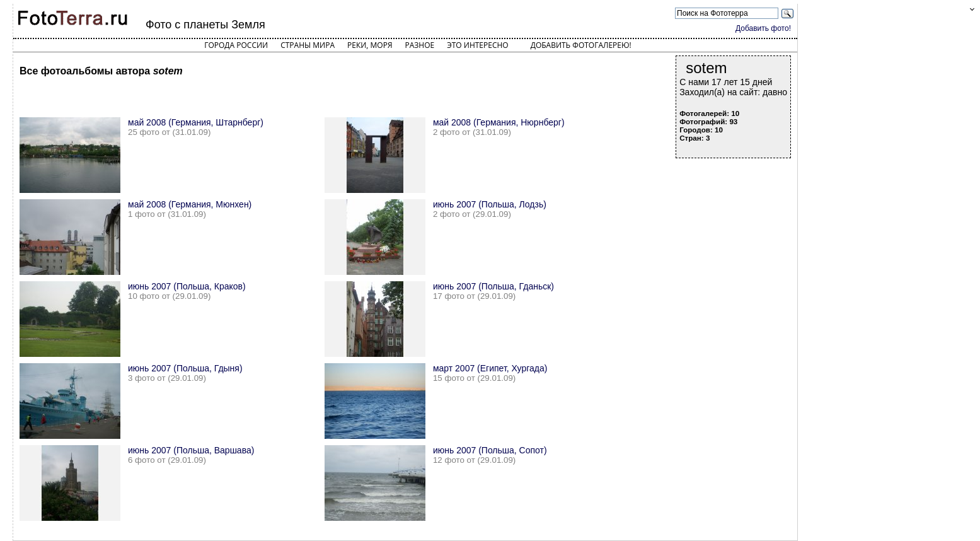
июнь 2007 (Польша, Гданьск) (493, 286)
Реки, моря (370, 45)
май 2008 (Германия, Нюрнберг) (499, 122)
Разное (420, 45)
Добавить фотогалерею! (581, 45)
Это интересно (478, 45)
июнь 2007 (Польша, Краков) (187, 286)
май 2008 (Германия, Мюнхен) (190, 204)
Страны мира (308, 45)
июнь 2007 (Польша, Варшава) (191, 450)
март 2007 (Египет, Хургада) (490, 368)
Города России (236, 45)
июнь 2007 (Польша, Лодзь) (490, 204)
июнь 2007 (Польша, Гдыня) (185, 368)
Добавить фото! (763, 28)
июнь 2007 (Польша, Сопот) (490, 450)
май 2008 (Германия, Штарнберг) (196, 122)
